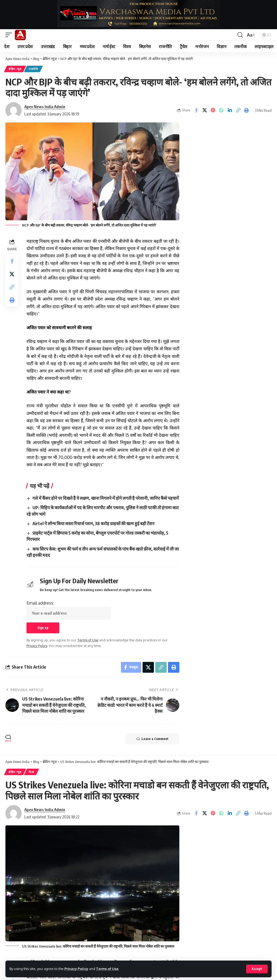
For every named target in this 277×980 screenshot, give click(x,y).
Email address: (69, 610)
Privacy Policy (76, 969)
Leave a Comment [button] (152, 739)
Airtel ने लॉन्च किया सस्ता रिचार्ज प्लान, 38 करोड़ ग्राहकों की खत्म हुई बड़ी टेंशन (93, 524)
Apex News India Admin (45, 106)
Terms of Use (107, 969)
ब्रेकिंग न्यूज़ (15, 69)
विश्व (32, 772)
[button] (257, 969)
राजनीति (33, 69)
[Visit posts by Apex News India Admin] (14, 110)
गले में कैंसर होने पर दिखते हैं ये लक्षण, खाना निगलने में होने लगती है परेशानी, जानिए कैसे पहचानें (106, 498)
